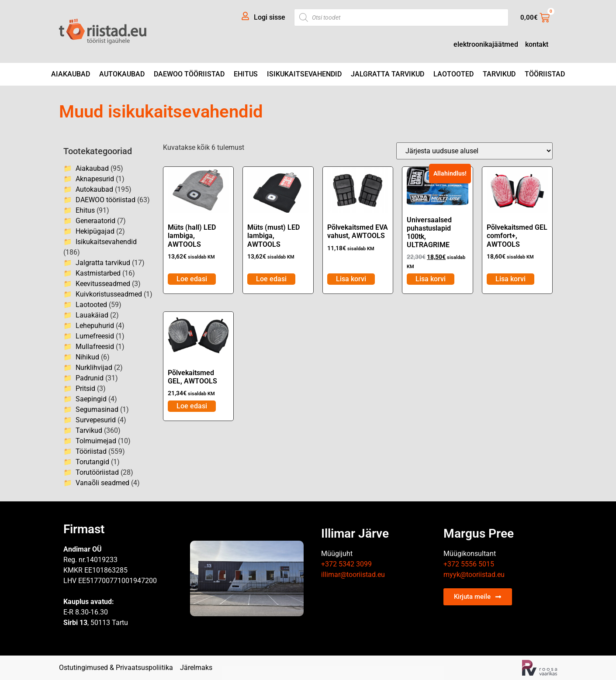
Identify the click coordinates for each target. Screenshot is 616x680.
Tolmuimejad (96, 441)
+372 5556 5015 (469, 564)
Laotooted (453, 74)
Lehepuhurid (95, 326)
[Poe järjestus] (474, 151)
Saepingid (91, 399)
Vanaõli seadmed (102, 483)
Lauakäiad (92, 315)
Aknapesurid (95, 179)
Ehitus (246, 74)
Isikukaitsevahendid (304, 74)
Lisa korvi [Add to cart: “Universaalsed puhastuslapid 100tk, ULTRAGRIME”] (431, 279)
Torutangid (92, 462)
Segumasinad (97, 409)
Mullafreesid (95, 347)
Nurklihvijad (94, 368)
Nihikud (87, 357)
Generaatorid (95, 221)
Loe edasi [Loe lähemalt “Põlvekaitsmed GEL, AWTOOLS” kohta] (192, 406)
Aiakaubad (71, 74)
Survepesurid (96, 420)
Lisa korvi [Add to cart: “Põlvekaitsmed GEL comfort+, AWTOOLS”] (510, 279)
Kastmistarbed (98, 273)
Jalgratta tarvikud (388, 74)
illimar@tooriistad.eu (353, 575)
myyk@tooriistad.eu (474, 575)
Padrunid (90, 378)
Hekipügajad (95, 231)
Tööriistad (545, 74)
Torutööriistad (97, 472)
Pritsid (85, 388)
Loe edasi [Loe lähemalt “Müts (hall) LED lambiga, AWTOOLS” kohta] (192, 279)
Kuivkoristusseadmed (109, 294)
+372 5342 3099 (346, 564)
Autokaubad (122, 74)
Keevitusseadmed (103, 284)
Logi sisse (270, 17)
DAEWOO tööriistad (189, 74)
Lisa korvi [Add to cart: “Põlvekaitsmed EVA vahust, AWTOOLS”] (351, 279)
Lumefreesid (95, 336)
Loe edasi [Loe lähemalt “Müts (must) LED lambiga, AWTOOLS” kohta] (271, 279)
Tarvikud (499, 74)
